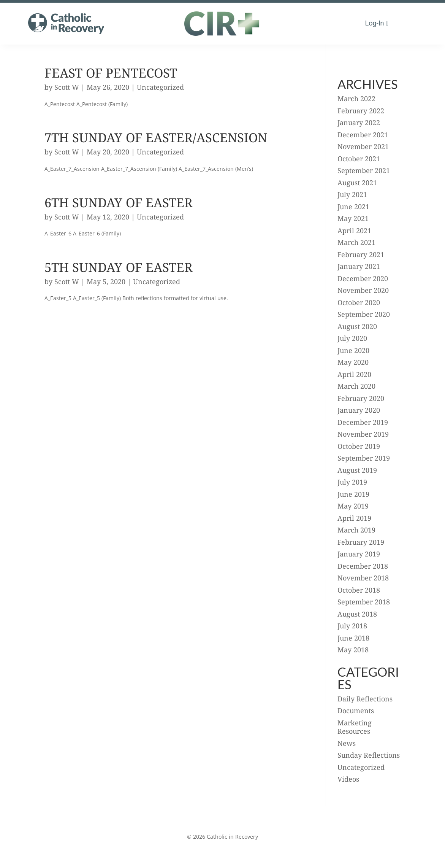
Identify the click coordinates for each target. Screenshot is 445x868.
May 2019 (353, 506)
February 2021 (361, 254)
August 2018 (357, 614)
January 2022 (359, 122)
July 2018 (352, 626)
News (347, 743)
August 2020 (357, 326)
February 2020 (361, 398)
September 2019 (364, 458)
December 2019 (363, 422)
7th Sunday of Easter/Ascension (156, 138)
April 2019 (354, 518)
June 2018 (353, 638)
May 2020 (353, 362)
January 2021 (359, 266)
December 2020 (363, 278)
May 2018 (353, 650)
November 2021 (363, 146)
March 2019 (356, 530)
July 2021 (352, 194)
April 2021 (354, 231)
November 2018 (363, 578)
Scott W (67, 87)
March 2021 (356, 242)
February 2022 (361, 111)
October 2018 (359, 590)
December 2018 (363, 566)
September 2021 (364, 170)
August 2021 (357, 183)
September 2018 (364, 602)
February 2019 (361, 542)
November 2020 (363, 290)
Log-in (375, 23)
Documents (356, 711)
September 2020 (364, 314)
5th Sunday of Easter (119, 267)
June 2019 (353, 494)
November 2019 (363, 434)
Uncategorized (160, 87)
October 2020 (359, 302)
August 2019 (357, 470)
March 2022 (356, 99)
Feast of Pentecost (111, 73)
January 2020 (359, 410)
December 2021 (363, 135)
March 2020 (356, 386)
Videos (348, 779)
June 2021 (353, 207)
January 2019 (359, 554)
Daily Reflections (365, 699)
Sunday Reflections (369, 755)
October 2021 (359, 159)
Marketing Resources (355, 727)
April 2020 (354, 374)
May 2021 (353, 218)
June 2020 (353, 350)
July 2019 (352, 482)
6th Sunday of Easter (119, 203)
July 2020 (352, 338)
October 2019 (359, 446)
